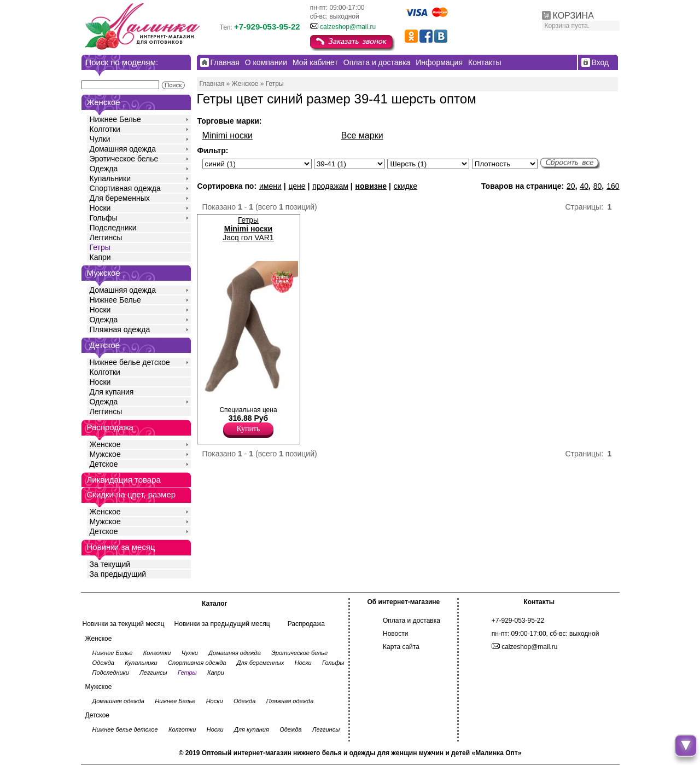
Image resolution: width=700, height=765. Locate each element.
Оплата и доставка (412, 621)
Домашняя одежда (123, 149)
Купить (249, 429)
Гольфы (104, 218)
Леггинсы (106, 237)
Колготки (105, 129)
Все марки (362, 135)
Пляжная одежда (120, 329)
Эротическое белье (124, 159)
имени (270, 186)
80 (598, 186)
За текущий (110, 564)
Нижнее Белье (115, 119)
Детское (105, 345)
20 (571, 186)
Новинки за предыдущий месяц (222, 624)
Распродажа (306, 624)
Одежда (104, 169)
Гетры (100, 247)
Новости (395, 634)
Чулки (100, 139)
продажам (330, 186)
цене (297, 186)
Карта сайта (401, 647)
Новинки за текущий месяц (124, 624)
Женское (105, 444)
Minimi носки (227, 135)
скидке (406, 186)
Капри (100, 257)
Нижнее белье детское (130, 362)
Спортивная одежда (125, 188)
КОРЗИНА (573, 16)
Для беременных (120, 198)
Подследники (113, 228)
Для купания (112, 392)
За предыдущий (118, 574)
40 (584, 186)
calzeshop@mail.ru (348, 27)
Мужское (105, 454)
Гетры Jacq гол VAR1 (248, 229)
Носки (100, 208)
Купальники (110, 178)
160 (613, 186)
